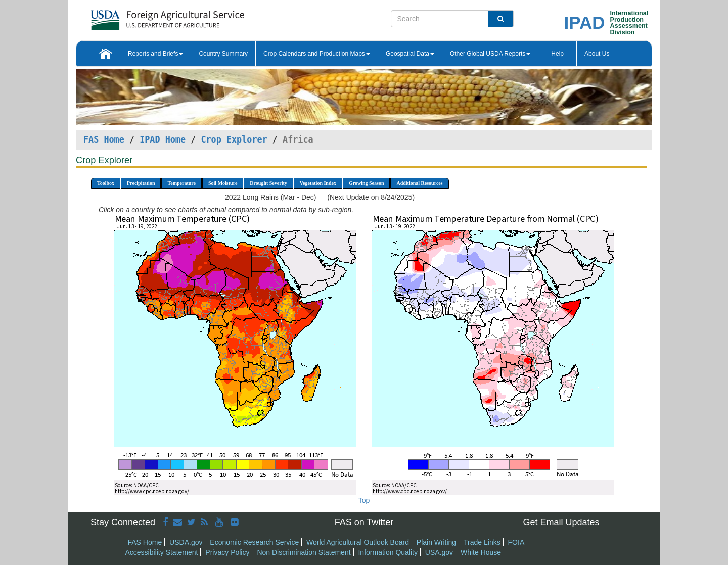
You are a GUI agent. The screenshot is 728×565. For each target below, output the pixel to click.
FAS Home (104, 139)
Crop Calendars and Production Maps (317, 54)
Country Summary (223, 54)
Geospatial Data (410, 54)
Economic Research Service (254, 542)
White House (481, 552)
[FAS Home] (142, 16)
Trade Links (482, 542)
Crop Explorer (234, 139)
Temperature (181, 183)
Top (364, 500)
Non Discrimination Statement (304, 552)
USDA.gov (186, 542)
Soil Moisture (223, 183)
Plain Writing (436, 542)
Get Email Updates (561, 522)
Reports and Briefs (155, 54)
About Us (597, 54)
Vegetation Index (318, 183)
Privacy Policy (227, 552)
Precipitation (141, 183)
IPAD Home (163, 139)
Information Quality (388, 552)
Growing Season (367, 183)
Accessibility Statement (162, 552)
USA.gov (439, 552)
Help (557, 54)
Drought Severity (268, 183)
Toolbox (106, 183)
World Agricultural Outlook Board (358, 542)
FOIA (516, 542)
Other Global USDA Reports (490, 54)
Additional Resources (419, 183)
